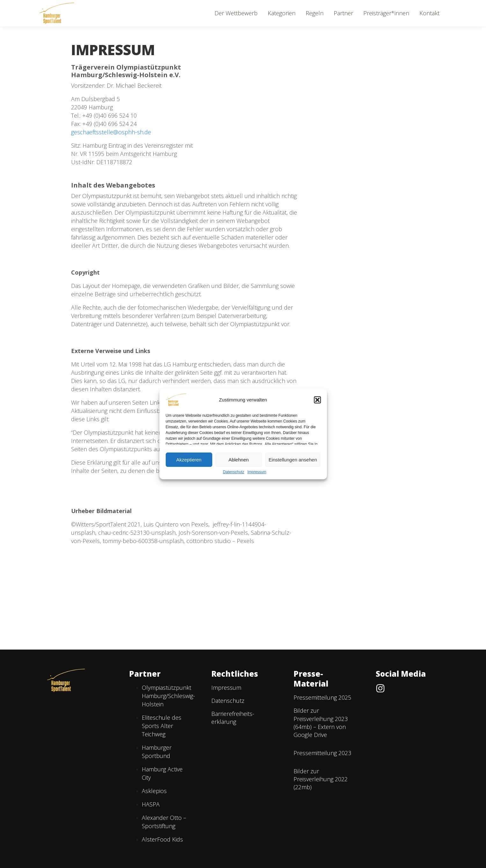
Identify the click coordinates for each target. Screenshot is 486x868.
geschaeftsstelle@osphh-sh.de (111, 132)
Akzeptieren (189, 460)
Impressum (257, 472)
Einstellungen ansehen (293, 460)
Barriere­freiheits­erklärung (233, 718)
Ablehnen (239, 460)
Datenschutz (233, 472)
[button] (317, 400)
